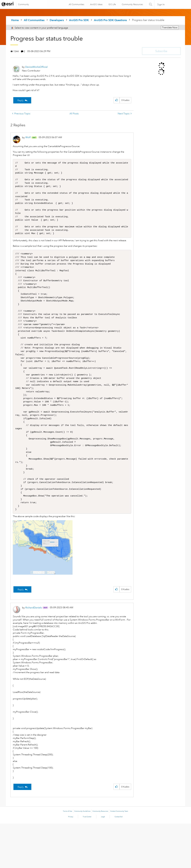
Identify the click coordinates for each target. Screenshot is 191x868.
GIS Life (112, 4)
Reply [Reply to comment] (21, 634)
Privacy (71, 861)
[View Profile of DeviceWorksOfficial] (36, 67)
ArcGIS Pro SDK (79, 20)
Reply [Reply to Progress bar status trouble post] (21, 100)
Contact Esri (119, 861)
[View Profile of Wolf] (28, 137)
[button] (117, 100)
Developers (57, 20)
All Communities (76, 4)
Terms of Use (68, 856)
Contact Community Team (119, 856)
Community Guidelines (82, 856)
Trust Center (87, 861)
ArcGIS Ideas (96, 4)
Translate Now (170, 27)
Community (24, 4)
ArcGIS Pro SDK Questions (110, 20)
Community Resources (132, 4)
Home (15, 20)
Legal (103, 861)
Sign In (161, 4)
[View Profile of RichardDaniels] (34, 652)
